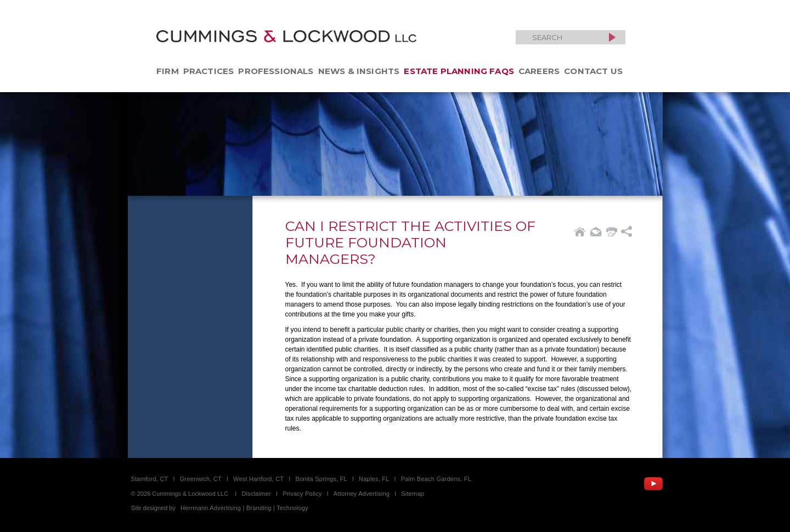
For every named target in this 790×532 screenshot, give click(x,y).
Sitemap (413, 494)
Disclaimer (256, 494)
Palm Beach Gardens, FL (436, 479)
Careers (539, 71)
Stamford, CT (150, 479)
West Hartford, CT (258, 479)
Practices (209, 71)
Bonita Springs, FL (321, 479)
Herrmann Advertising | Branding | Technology (244, 508)
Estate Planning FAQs (459, 71)
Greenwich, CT (201, 479)
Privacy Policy (302, 494)
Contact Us (593, 71)
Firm (168, 71)
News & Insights (359, 71)
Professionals (276, 71)
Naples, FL (374, 479)
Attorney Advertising (362, 494)
